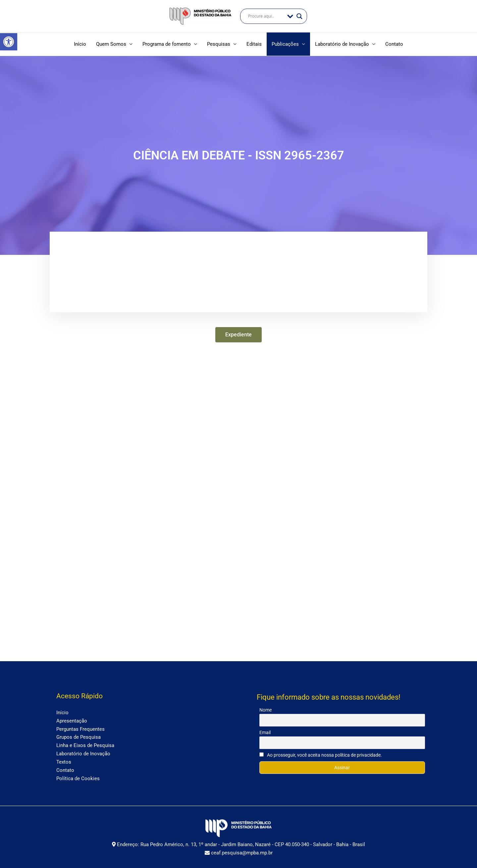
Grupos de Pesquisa (79, 735)
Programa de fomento (167, 44)
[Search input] (266, 16)
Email (265, 730)
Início (80, 44)
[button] (9, 42)
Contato (394, 44)
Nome (265, 708)
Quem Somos (111, 44)
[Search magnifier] (299, 16)
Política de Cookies (78, 776)
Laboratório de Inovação (342, 44)
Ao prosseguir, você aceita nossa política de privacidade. (321, 753)
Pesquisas (219, 44)
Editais (254, 44)
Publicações (285, 44)
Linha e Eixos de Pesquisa (85, 743)
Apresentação (72, 719)
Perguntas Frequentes (80, 727)
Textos (64, 760)
